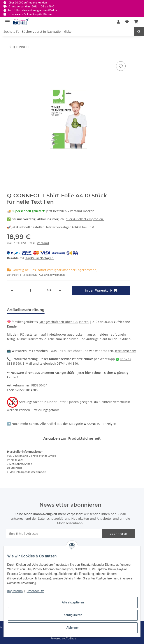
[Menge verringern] (12, 290)
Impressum (15, 591)
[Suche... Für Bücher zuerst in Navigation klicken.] (67, 32)
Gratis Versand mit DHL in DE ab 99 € (31, 6)
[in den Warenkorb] (101, 290)
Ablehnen (73, 628)
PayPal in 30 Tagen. (40, 258)
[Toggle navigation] (7, 20)
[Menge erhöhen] (60, 290)
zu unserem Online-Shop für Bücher (30, 14)
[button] (118, 22)
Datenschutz (35, 591)
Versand (43, 243)
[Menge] (30, 290)
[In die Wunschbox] (121, 66)
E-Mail (27, 363)
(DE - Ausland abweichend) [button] (49, 275)
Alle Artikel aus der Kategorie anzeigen (78, 424)
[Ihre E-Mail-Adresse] (54, 534)
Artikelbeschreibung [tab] (26, 310)
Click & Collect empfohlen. (85, 219)
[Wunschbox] (127, 22)
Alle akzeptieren (73, 602)
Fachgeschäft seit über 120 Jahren (64, 322)
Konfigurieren (73, 615)
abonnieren (119, 534)
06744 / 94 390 (67, 363)
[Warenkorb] (136, 22)
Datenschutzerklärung (54, 518)
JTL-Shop (71, 638)
